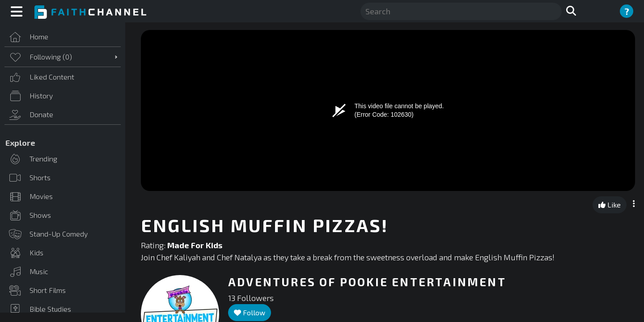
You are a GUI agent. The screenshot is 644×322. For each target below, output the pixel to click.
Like (610, 205)
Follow (250, 312)
